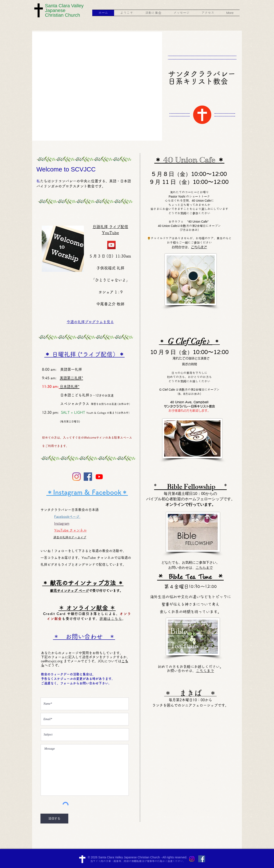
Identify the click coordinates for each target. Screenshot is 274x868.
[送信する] (54, 819)
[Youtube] (99, 477)
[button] (127, 13)
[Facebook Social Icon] (88, 477)
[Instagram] (77, 477)
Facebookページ (67, 517)
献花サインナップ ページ (69, 591)
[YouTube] (111, 245)
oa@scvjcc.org (52, 661)
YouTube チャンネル (70, 530)
